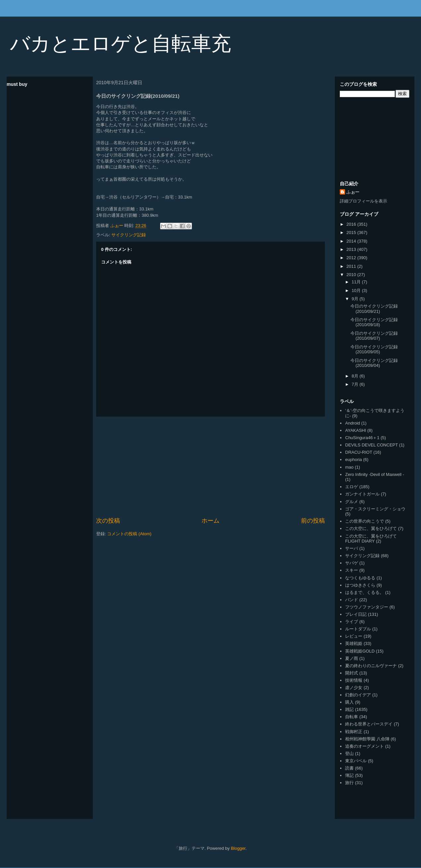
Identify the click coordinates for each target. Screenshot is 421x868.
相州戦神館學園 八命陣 (367, 739)
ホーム (210, 521)
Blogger (238, 848)
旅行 (349, 783)
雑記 (349, 709)
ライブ (352, 622)
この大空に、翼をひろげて (371, 528)
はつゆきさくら (360, 585)
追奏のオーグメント (364, 746)
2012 (352, 258)
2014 (352, 241)
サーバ (352, 548)
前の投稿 (313, 521)
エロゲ (352, 487)
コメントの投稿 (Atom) (129, 534)
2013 (352, 249)
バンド (352, 600)
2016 (352, 224)
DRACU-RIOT (359, 452)
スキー (352, 570)
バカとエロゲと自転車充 (120, 44)
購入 (349, 702)
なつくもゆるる (360, 578)
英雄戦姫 (354, 643)
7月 (356, 384)
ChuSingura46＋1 (362, 438)
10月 (357, 290)
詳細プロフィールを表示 (363, 201)
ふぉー (353, 192)
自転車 (352, 717)
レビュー (354, 636)
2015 (352, 232)
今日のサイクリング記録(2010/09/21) (374, 309)
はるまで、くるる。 (364, 592)
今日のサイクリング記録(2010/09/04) (374, 363)
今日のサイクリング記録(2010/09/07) (374, 336)
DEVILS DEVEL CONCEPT (371, 445)
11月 (357, 282)
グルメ (352, 502)
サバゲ (352, 563)
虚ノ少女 (354, 688)
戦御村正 (354, 732)
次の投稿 (108, 521)
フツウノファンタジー (367, 607)
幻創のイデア (358, 695)
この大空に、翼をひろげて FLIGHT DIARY (371, 539)
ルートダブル (358, 629)
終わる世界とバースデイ (369, 724)
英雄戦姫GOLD (360, 651)
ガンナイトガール (362, 494)
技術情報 (354, 680)
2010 (352, 275)
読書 (349, 768)
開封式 (352, 673)
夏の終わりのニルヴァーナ (371, 666)
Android (353, 423)
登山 (349, 753)
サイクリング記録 (129, 235)
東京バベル (356, 761)
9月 (356, 299)
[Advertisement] (211, 467)
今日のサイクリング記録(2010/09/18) (374, 322)
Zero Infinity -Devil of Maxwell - (375, 474)
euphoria (354, 460)
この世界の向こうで (364, 521)
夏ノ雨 (352, 658)
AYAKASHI (356, 430)
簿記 (349, 775)
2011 (352, 266)
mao (349, 467)
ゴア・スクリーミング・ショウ (375, 509)
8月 (356, 376)
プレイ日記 (356, 614)
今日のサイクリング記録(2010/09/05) (374, 349)
